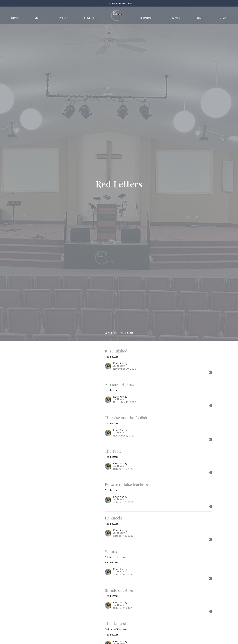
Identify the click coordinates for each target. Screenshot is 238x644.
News (223, 18)
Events (64, 18)
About (39, 18)
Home (15, 18)
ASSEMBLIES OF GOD (120, 3)
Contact (175, 18)
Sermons (146, 18)
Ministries (91, 18)
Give (200, 18)
